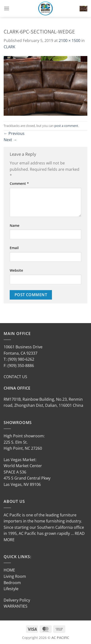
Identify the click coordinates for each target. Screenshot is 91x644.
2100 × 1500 (70, 41)
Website (16, 270)
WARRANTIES (16, 606)
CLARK (9, 47)
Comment (19, 183)
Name (15, 225)
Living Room (15, 576)
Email (14, 248)
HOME (9, 570)
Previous (14, 133)
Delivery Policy (17, 600)
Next (10, 140)
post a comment (66, 126)
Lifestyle (11, 589)
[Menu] (7, 8)
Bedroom (12, 583)
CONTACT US (15, 377)
